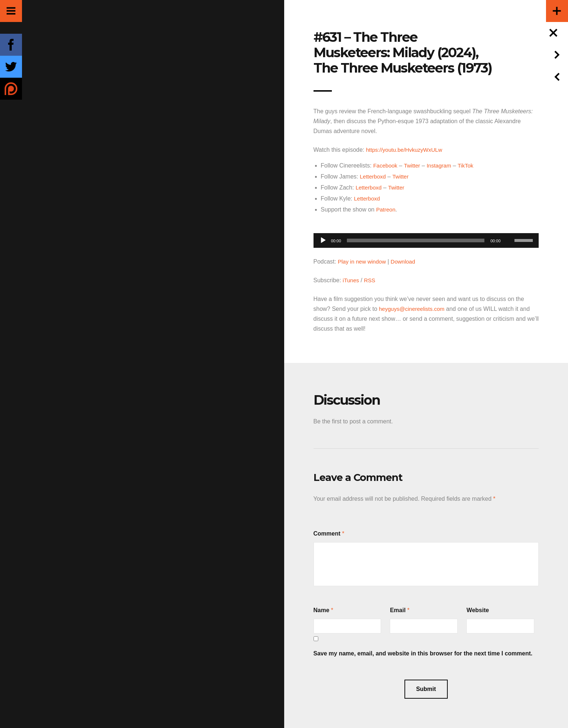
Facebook (386, 166)
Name (322, 610)
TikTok (470, 166)
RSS (371, 280)
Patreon (386, 209)
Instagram (442, 166)
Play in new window (363, 262)
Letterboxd (374, 177)
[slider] (416, 240)
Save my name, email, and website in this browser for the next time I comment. (423, 653)
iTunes (351, 280)
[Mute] (509, 229)
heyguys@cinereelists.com (414, 309)
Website (478, 610)
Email (398, 610)
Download (407, 262)
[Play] (323, 240)
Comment (327, 534)
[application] (426, 238)
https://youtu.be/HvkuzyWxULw (406, 150)
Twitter (414, 166)
